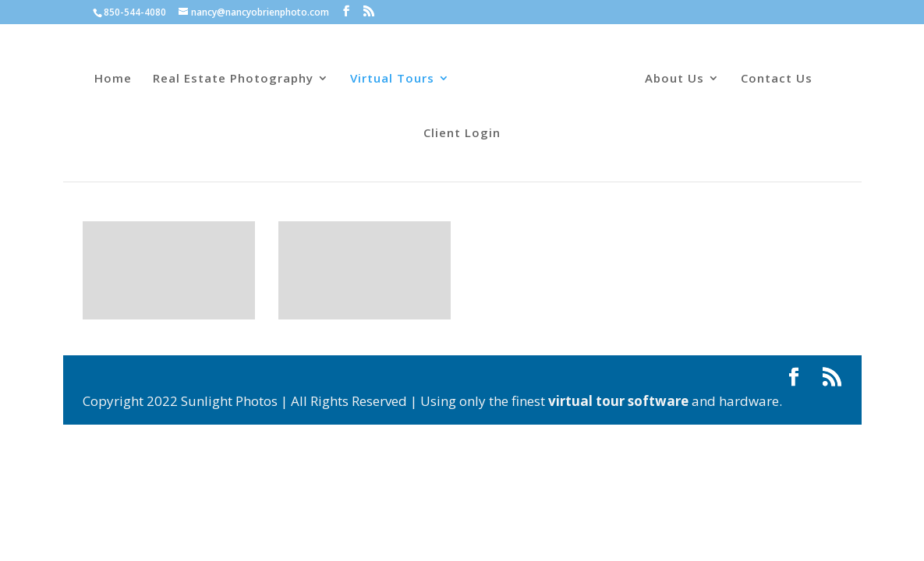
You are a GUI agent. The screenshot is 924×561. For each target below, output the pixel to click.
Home (113, 79)
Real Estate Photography (233, 79)
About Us (674, 79)
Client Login (462, 134)
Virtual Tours (392, 79)
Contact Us (777, 79)
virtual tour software (618, 401)
